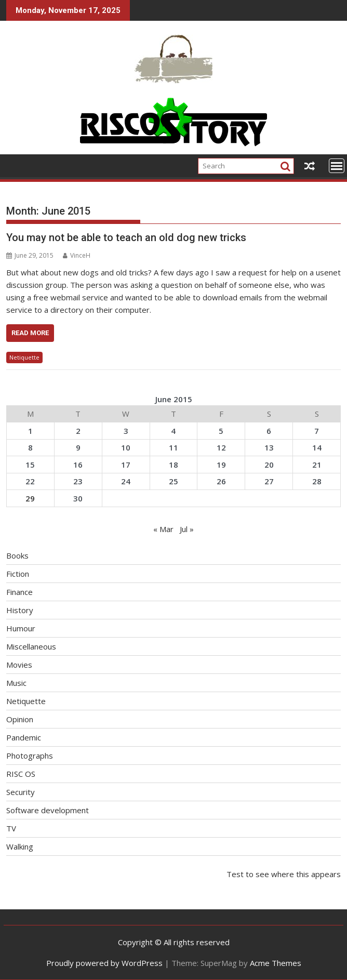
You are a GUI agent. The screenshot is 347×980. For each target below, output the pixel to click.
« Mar (163, 529)
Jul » (187, 529)
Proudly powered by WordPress (104, 963)
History (20, 610)
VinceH (77, 255)
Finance (19, 592)
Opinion (20, 719)
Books (17, 555)
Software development (48, 810)
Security (21, 792)
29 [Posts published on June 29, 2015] (30, 498)
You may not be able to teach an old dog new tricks (126, 237)
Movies (19, 665)
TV (11, 828)
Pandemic (24, 737)
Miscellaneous (31, 646)
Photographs (30, 756)
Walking (20, 846)
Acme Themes (276, 963)
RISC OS (21, 774)
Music (16, 683)
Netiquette (24, 357)
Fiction (18, 574)
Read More (30, 333)
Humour (21, 628)
